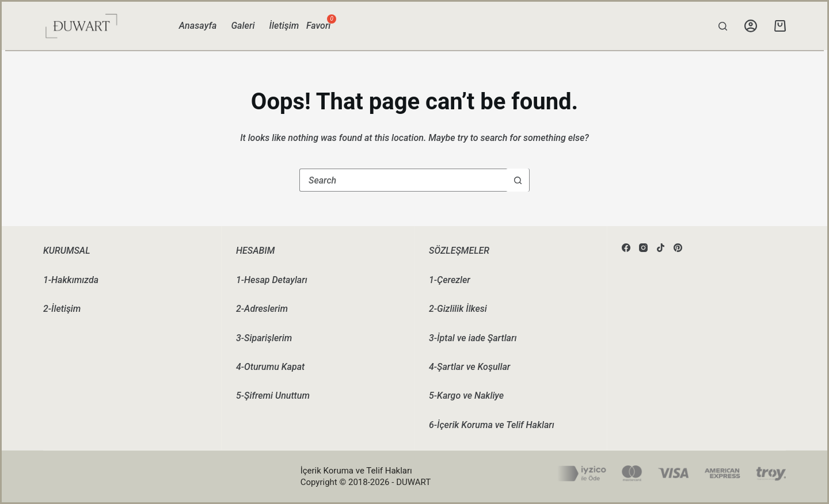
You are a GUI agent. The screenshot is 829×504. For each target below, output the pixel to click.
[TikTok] (661, 248)
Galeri (243, 26)
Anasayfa (198, 26)
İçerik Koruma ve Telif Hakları (356, 471)
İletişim (284, 26)
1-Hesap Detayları (272, 280)
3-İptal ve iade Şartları (473, 338)
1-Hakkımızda (71, 280)
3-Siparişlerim (264, 338)
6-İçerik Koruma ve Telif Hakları (492, 425)
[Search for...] (403, 180)
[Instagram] (643, 248)
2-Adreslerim (262, 309)
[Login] (751, 26)
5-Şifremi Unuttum (273, 396)
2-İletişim (62, 309)
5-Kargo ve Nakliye (466, 396)
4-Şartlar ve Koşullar (469, 367)
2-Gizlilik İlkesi (458, 309)
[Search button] (518, 180)
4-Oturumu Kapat (270, 367)
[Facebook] (626, 248)
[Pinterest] (678, 248)
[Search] (723, 26)
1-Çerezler (450, 280)
